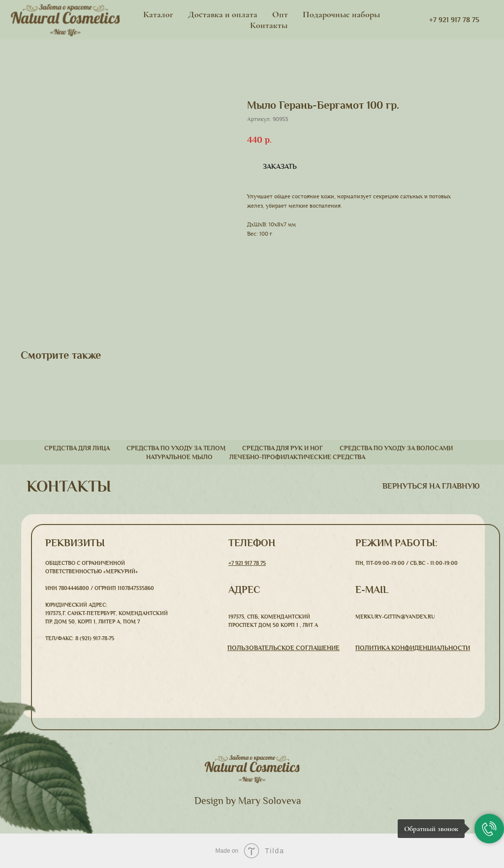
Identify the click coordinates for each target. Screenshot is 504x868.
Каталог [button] (158, 14)
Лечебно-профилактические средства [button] (297, 457)
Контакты (269, 25)
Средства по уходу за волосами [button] (396, 448)
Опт (280, 14)
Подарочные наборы (341, 14)
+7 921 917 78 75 (247, 563)
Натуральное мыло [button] (179, 457)
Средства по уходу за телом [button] (176, 448)
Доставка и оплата (223, 14)
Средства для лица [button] (77, 448)
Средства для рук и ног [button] (283, 448)
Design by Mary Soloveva (248, 801)
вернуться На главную (431, 486)
